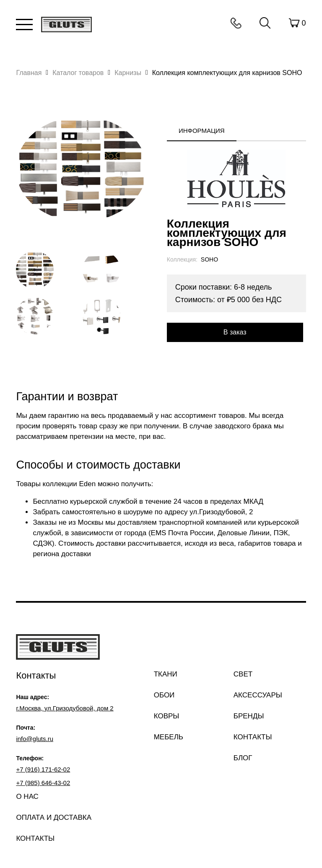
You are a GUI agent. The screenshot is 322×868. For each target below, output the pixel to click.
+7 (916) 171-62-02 (43, 769)
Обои (164, 695)
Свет (243, 674)
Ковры (167, 716)
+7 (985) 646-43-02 (43, 783)
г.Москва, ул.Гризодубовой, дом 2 (65, 708)
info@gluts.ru (35, 739)
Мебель (169, 737)
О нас (27, 797)
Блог (243, 758)
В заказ (235, 332)
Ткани (166, 674)
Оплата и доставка (54, 817)
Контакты (236, 23)
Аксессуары (258, 695)
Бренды (249, 716)
